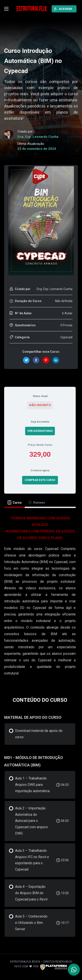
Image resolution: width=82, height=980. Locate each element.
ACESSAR (63, 9)
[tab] (14, 503)
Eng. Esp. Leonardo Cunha (38, 137)
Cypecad (66, 337)
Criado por (23, 289)
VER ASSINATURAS (40, 431)
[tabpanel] (40, 598)
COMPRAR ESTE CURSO (40, 480)
